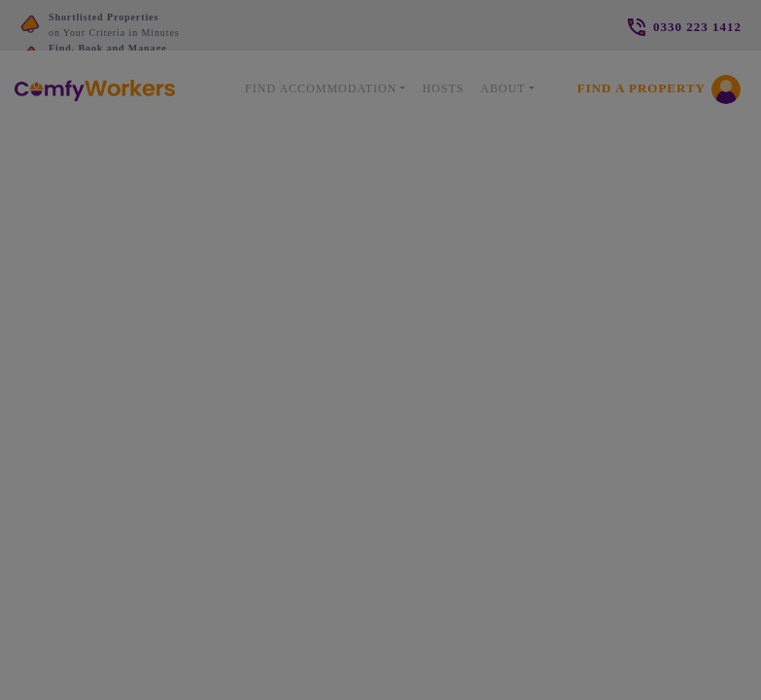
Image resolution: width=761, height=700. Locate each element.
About (502, 88)
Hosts (443, 88)
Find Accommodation (321, 88)
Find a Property (641, 88)
